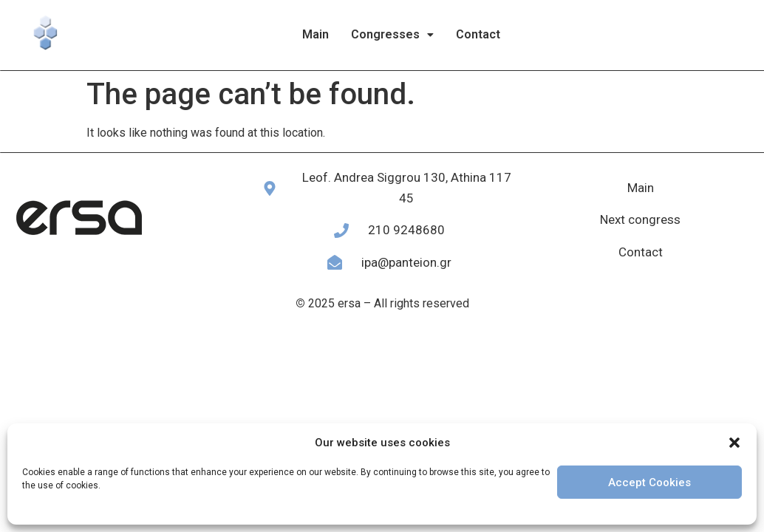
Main (316, 34)
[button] (734, 443)
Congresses (392, 34)
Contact (478, 34)
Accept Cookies (649, 482)
